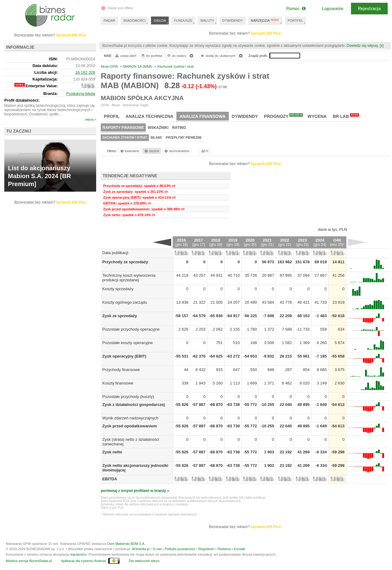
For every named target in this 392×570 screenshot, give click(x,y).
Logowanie (333, 9)
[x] (382, 46)
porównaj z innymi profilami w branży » (135, 491)
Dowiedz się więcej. (363, 46)
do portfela (151, 56)
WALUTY (207, 21)
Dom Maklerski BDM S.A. (126, 544)
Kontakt (239, 549)
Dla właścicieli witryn (144, 561)
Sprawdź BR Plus (266, 33)
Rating (179, 128)
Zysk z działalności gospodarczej (134, 405)
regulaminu (78, 554)
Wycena (317, 116)
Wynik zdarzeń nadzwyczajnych (130, 418)
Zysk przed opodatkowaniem (130, 426)
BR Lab (346, 116)
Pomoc (296, 9)
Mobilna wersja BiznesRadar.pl (29, 561)
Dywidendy (245, 116)
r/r (204, 151)
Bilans (156, 138)
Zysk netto (112, 452)
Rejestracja (369, 9)
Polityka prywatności (180, 549)
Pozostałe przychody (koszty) (128, 397)
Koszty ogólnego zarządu (125, 302)
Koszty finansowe (118, 383)
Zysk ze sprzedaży (120, 316)
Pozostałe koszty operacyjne (128, 343)
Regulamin (206, 549)
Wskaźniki (158, 128)
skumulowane (177, 151)
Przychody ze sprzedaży (125, 262)
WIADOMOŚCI (135, 21)
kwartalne (129, 151)
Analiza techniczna (149, 116)
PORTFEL (295, 21)
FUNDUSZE (183, 21)
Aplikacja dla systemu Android (83, 561)
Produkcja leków (81, 94)
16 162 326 (85, 72)
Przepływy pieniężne (184, 138)
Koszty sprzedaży (118, 289)
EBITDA (110, 479)
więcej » (91, 120)
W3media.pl (141, 549)
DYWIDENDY (233, 21)
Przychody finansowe (121, 370)
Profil (112, 116)
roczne (151, 151)
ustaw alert (125, 56)
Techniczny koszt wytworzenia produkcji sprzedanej (129, 278)
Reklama (224, 549)
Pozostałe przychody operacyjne (131, 329)
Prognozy (283, 116)
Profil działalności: (22, 100)
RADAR (109, 21)
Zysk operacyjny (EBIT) (124, 356)
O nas (157, 549)
